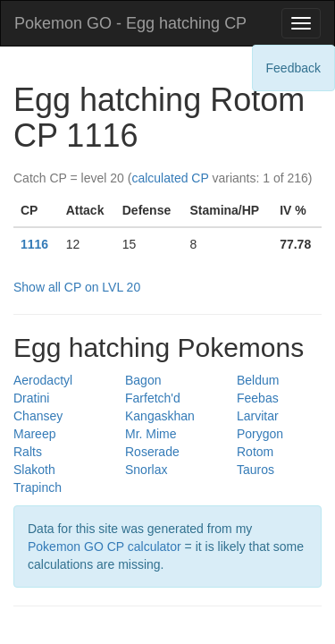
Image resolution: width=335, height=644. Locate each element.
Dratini (31, 398)
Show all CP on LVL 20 (77, 287)
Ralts (28, 452)
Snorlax (146, 470)
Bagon (143, 380)
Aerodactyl (43, 380)
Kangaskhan (160, 416)
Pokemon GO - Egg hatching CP (130, 23)
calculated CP (170, 178)
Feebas (258, 398)
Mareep (34, 434)
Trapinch (38, 487)
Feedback (293, 68)
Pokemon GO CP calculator (105, 547)
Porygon (260, 434)
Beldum (258, 380)
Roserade (152, 452)
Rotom (255, 452)
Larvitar (258, 416)
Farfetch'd (153, 398)
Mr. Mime (151, 434)
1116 (34, 244)
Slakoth (34, 470)
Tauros (255, 470)
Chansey (38, 416)
